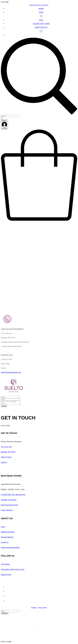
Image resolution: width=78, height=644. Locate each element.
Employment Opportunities (10, 548)
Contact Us (5, 543)
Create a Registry (7, 511)
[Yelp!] (7, 592)
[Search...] (10, 116)
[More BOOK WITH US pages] (41, 31)
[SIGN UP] (5, 614)
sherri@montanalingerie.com (11, 372)
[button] (39, 221)
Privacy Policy (42, 608)
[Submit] (4, 407)
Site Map (34, 608)
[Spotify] (7, 587)
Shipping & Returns (8, 533)
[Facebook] (7, 597)
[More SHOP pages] (41, 16)
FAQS (3, 527)
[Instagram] (7, 601)
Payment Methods (7, 538)
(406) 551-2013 (6, 458)
